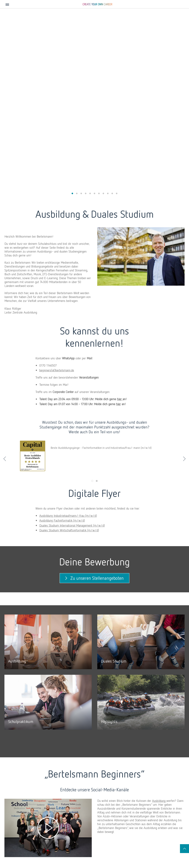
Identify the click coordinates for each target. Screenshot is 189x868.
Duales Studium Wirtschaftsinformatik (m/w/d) (69, 341)
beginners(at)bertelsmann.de (57, 181)
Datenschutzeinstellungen (84, 851)
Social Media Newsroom (18, 855)
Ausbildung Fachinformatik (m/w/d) (62, 331)
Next (184, 269)
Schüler (140, 812)
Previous (5, 269)
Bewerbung (141, 835)
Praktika (106, 821)
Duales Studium (143, 824)
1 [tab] (92, 292)
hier (120, 210)
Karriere (24, 812)
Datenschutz (55, 851)
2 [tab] (97, 292)
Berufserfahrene (48, 812)
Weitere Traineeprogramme (79, 824)
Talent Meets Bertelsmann (114, 824)
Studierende (110, 812)
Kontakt (20, 851)
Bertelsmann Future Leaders (80, 821)
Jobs (7, 812)
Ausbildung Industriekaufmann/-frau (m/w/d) (68, 326)
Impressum (36, 851)
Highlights (140, 831)
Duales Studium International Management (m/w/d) (72, 336)
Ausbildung (159, 611)
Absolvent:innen (76, 812)
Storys (22, 821)
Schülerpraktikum (144, 828)
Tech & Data (168, 812)
